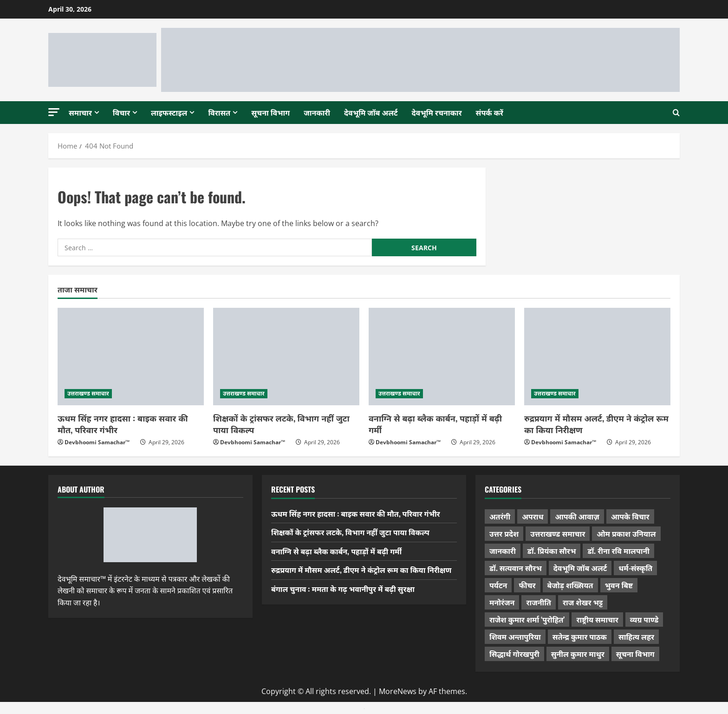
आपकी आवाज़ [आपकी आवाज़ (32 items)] (577, 516)
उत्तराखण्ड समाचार (88, 393)
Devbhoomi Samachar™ (97, 442)
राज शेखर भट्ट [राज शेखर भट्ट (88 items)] (583, 602)
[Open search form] (676, 112)
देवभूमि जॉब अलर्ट (371, 112)
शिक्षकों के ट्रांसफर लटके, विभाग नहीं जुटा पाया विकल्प (281, 424)
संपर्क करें (490, 112)
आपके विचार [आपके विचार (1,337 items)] (630, 516)
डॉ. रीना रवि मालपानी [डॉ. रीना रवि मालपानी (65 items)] (618, 551)
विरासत (219, 112)
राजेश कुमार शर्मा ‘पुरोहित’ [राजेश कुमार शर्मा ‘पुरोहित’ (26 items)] (527, 619)
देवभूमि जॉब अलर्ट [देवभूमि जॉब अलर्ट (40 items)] (580, 568)
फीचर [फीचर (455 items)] (527, 585)
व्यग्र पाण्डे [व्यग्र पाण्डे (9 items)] (644, 619)
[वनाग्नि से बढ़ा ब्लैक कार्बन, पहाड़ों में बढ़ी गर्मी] (442, 357)
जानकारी (317, 112)
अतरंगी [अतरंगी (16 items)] (500, 516)
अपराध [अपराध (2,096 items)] (533, 516)
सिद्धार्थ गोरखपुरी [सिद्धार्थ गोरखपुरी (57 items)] (514, 654)
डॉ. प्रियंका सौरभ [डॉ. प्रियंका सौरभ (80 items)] (552, 551)
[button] (54, 112)
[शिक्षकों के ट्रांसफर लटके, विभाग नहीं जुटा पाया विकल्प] (286, 357)
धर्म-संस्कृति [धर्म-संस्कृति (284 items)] (635, 568)
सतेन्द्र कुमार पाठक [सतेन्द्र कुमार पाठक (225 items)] (580, 636)
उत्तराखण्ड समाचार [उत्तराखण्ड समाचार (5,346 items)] (558, 533)
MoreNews (398, 691)
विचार (121, 112)
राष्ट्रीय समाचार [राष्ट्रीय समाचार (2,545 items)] (597, 619)
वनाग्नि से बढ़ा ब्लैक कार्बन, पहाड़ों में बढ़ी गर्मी (435, 424)
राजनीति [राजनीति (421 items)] (539, 602)
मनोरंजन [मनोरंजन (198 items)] (502, 602)
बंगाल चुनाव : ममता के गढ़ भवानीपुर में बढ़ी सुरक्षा (343, 589)
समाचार (80, 112)
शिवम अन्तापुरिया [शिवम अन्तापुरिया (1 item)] (515, 636)
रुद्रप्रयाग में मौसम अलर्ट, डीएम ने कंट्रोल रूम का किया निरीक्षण (596, 424)
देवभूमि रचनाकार (437, 112)
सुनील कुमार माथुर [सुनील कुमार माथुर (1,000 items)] (578, 654)
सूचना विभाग (270, 112)
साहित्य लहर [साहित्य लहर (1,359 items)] (636, 636)
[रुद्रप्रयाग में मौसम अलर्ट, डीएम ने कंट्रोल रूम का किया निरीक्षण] (597, 357)
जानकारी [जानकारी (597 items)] (503, 551)
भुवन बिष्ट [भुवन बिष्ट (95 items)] (619, 585)
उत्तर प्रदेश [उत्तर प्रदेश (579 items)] (504, 533)
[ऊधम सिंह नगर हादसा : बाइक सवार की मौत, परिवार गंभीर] (131, 357)
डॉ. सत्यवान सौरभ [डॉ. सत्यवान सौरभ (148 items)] (516, 568)
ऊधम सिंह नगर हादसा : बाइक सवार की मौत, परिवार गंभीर (123, 424)
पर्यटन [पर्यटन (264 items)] (498, 585)
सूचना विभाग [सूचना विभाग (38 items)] (635, 654)
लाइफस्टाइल (169, 112)
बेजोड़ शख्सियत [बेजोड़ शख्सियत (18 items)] (570, 585)
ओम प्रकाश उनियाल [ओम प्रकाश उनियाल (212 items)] (626, 533)
